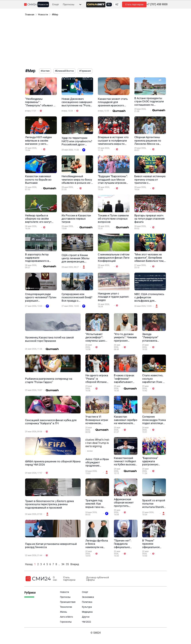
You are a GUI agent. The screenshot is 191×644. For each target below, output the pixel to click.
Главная (30, 15)
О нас (55, 579)
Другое (86, 617)
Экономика (88, 597)
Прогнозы (69, 5)
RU (109, 4)
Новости (43, 5)
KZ (117, 4)
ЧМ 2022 (86, 622)
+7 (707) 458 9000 (157, 4)
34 (63, 564)
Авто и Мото (66, 617)
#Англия (45, 71)
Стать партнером (134, 4)
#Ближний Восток (64, 71)
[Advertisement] (95, 43)
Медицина (87, 612)
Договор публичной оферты (98, 579)
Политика (87, 602)
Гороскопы (66, 622)
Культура (87, 607)
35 (67, 564)
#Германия (85, 71)
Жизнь (64, 612)
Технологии (66, 607)
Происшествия (68, 602)
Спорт (56, 5)
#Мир (55, 15)
